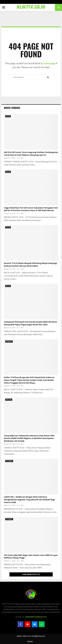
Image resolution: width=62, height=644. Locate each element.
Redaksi (30, 642)
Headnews (9, 341)
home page (49, 63)
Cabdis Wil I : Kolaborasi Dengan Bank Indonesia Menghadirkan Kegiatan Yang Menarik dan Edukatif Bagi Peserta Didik (29, 500)
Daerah (8, 116)
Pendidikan (9, 461)
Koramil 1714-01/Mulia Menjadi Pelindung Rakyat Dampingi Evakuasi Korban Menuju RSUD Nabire (30, 265)
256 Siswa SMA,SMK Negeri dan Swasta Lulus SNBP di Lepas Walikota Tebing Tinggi (31, 557)
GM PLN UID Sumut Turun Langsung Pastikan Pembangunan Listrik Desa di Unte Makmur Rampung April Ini (31, 154)
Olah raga (9, 400)
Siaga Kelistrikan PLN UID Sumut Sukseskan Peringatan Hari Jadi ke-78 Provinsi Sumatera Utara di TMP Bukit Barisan (31, 209)
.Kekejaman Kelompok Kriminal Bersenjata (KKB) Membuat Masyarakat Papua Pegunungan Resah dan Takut (30, 323)
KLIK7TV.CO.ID (31, 7)
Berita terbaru (12, 108)
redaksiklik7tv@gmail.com (36, 617)
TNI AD (8, 227)
